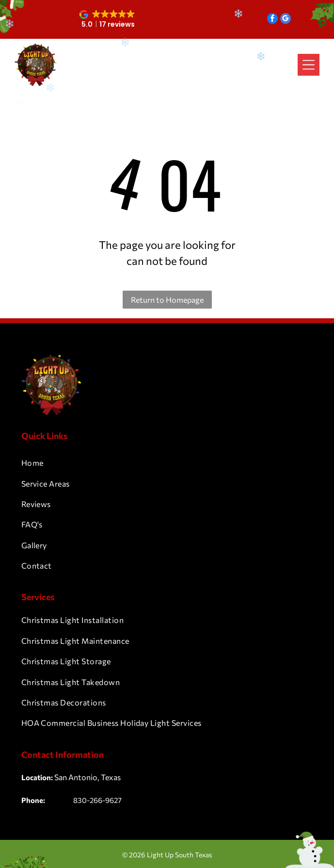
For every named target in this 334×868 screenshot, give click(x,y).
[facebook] (272, 20)
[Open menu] (309, 65)
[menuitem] (167, 463)
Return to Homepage (167, 300)
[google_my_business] (286, 20)
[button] (108, 19)
